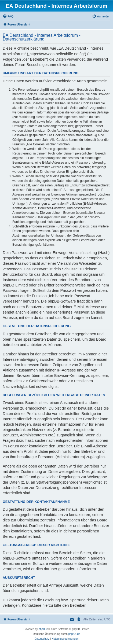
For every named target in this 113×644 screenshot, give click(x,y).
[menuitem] (8, 16)
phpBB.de (74, 634)
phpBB (43, 629)
